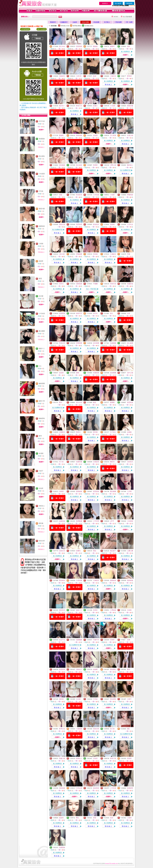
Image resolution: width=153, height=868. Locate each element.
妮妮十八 (42, 349)
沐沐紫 (41, 296)
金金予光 (62, 640)
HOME (116, 17)
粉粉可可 (79, 313)
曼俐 (95, 76)
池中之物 (130, 373)
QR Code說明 (42, 29)
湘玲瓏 (61, 699)
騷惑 (95, 402)
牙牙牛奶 (42, 121)
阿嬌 (129, 254)
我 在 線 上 (108, 85)
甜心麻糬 (130, 343)
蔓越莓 (61, 135)
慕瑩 (40, 279)
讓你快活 (62, 610)
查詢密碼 (129, 3)
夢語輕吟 (62, 580)
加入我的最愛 (127, 17)
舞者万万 (79, 106)
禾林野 (112, 640)
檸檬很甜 (130, 195)
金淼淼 (129, 432)
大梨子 (41, 471)
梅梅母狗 (42, 418)
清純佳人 (42, 506)
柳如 (95, 551)
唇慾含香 (62, 224)
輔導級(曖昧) (77, 26)
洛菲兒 (61, 284)
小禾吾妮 (96, 195)
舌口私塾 (113, 135)
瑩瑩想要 (79, 343)
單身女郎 (62, 343)
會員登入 (105, 3)
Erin (40, 366)
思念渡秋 (42, 156)
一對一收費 (129, 22)
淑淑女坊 (62, 551)
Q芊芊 (112, 521)
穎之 (112, 313)
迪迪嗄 (95, 669)
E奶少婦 (62, 254)
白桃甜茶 (96, 462)
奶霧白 (95, 106)
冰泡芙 (41, 488)
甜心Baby (62, 46)
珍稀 (129, 640)
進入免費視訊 (125, 52)
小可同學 (96, 521)
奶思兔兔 (130, 402)
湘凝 (61, 195)
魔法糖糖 (42, 331)
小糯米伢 (113, 76)
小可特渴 (42, 314)
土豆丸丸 (130, 224)
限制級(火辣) (65, 26)
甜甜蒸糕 (79, 46)
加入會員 (118, 3)
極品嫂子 (113, 551)
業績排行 (53, 22)
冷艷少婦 (113, 165)
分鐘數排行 (64, 22)
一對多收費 (118, 22)
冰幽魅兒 (62, 432)
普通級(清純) (89, 26)
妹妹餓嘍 (113, 373)
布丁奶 (61, 462)
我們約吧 (79, 224)
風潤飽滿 (79, 521)
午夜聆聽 (79, 580)
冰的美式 (130, 462)
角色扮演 (79, 195)
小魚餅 (112, 195)
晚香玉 (78, 432)
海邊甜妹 (42, 139)
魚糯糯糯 (113, 343)
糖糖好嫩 (130, 106)
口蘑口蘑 (130, 551)
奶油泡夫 (96, 224)
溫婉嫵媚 (79, 640)
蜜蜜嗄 (112, 402)
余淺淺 (41, 453)
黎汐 (61, 402)
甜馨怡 (78, 551)
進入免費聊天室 (125, 170)
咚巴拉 (95, 313)
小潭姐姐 (113, 610)
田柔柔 (95, 165)
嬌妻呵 (112, 46)
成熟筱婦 (79, 284)
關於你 (112, 462)
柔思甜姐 (96, 491)
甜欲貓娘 (62, 165)
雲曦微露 (79, 254)
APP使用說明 (25, 29)
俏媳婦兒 (62, 76)
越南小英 (42, 401)
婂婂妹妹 (113, 580)
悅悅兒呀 (42, 541)
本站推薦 (96, 22)
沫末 (129, 313)
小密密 (41, 244)
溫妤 (129, 46)
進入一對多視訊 (91, 289)
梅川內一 (62, 106)
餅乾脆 (41, 523)
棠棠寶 (61, 373)
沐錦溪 (61, 491)
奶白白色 (79, 402)
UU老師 (113, 106)
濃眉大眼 (42, 209)
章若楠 (95, 254)
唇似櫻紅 (113, 669)
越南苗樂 (42, 383)
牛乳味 (41, 191)
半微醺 (95, 284)
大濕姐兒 (113, 254)
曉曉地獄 (79, 135)
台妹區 (75, 22)
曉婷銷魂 (130, 580)
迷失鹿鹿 (96, 343)
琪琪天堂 (113, 284)
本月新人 (107, 22)
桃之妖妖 (79, 165)
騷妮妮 (95, 46)
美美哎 (95, 610)
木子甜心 (113, 432)
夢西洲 (129, 76)
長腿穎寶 (96, 373)
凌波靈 (95, 135)
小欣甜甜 (42, 174)
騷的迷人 (130, 165)
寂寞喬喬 (62, 313)
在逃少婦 (130, 135)
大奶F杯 (79, 76)
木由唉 (129, 610)
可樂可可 (96, 640)
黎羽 (40, 436)
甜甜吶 (112, 224)
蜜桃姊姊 (79, 491)
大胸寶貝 (96, 580)
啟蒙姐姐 (42, 226)
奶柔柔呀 (62, 669)
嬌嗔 (78, 373)
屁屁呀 (41, 261)
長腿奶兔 (130, 284)
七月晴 (129, 491)
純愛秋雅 (79, 462)
